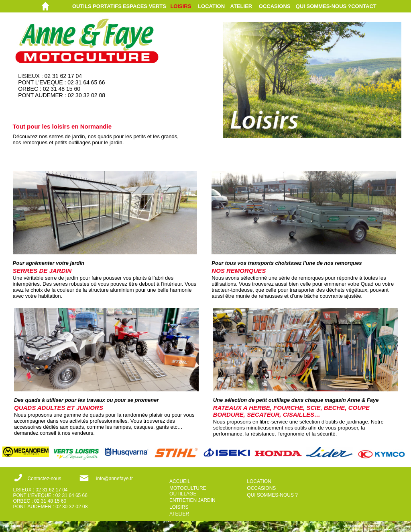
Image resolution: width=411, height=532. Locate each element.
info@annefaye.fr (114, 479)
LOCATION (211, 6)
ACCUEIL (180, 481)
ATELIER (241, 6)
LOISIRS (181, 6)
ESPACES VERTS (144, 6)
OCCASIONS (275, 6)
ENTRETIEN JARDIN (192, 500)
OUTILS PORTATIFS (97, 6)
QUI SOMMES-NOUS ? (324, 6)
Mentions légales (38, 528)
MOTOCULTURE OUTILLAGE (188, 491)
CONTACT (364, 6)
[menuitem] (98, 6)
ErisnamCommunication (380, 528)
